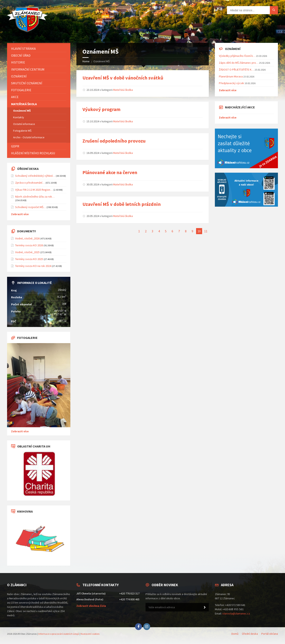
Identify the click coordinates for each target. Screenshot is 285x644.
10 (199, 231)
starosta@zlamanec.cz (236, 613)
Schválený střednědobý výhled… (35, 176)
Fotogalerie (21, 90)
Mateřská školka (123, 90)
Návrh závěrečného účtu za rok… (35, 197)
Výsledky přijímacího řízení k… (237, 56)
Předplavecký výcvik (231, 83)
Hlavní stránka (23, 49)
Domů (235, 634)
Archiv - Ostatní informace (29, 137)
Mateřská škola (24, 104)
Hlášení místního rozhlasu (33, 153)
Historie (18, 62)
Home (86, 61)
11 (206, 231)
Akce (15, 97)
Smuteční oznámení (27, 83)
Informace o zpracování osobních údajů (59, 634)
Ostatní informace (24, 124)
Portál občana (270, 634)
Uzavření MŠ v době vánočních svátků (123, 78)
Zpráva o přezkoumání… (30, 183)
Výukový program (101, 109)
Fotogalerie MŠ (22, 131)
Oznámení (19, 76)
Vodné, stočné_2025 (27, 252)
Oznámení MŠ (22, 111)
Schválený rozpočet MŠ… (31, 207)
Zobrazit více (20, 214)
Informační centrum (28, 69)
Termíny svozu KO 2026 (29, 245)
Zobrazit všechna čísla (91, 606)
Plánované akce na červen (110, 172)
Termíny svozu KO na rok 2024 (33, 266)
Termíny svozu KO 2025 (29, 259)
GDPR (15, 146)
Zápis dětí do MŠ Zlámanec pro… (239, 63)
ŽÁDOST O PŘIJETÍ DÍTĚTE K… (236, 70)
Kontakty (19, 117)
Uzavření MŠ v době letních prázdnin (122, 204)
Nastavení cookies (90, 634)
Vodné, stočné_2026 (27, 238)
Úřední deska (250, 634)
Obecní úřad (21, 55)
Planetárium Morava (231, 76)
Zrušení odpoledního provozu (114, 141)
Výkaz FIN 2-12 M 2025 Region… (34, 190)
